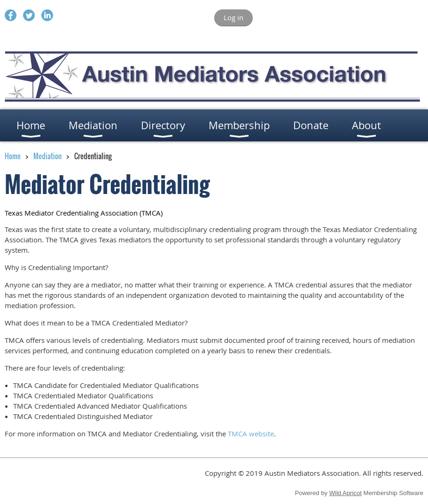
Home (13, 156)
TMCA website (251, 434)
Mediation (47, 156)
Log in (233, 17)
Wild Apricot (346, 493)
